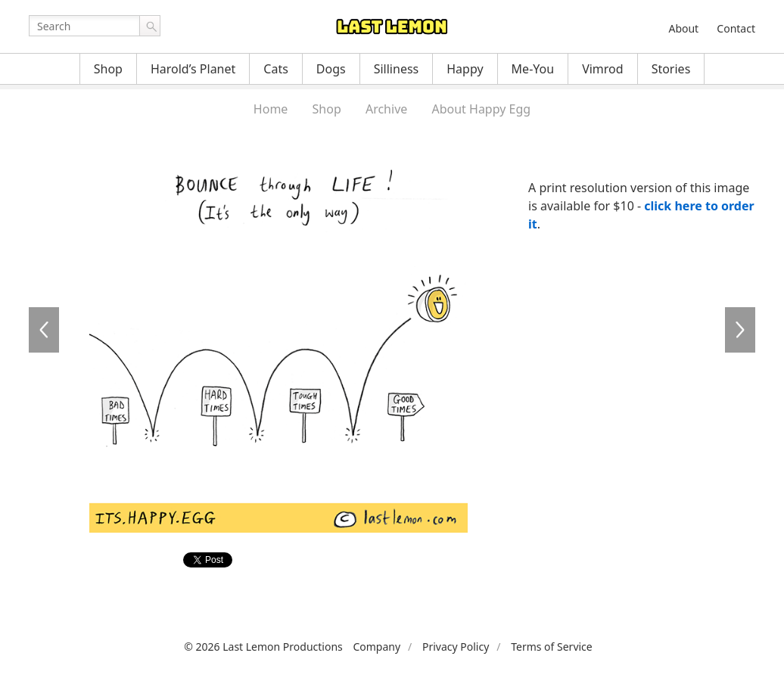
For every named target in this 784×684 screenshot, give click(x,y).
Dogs (331, 69)
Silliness (397, 69)
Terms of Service (552, 647)
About (683, 28)
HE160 (44, 330)
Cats (276, 69)
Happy (465, 69)
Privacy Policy (456, 647)
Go (150, 26)
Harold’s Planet (193, 69)
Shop (108, 69)
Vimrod (603, 69)
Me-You (533, 69)
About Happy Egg (481, 109)
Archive (386, 109)
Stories (671, 69)
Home (271, 109)
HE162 (740, 330)
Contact (736, 28)
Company (376, 647)
